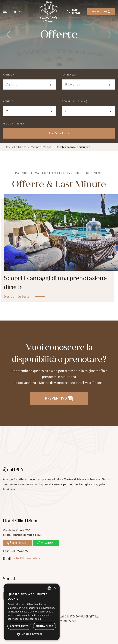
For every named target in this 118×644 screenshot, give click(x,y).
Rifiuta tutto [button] (45, 626)
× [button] (54, 588)
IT (15, 12)
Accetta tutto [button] (19, 626)
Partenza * (69, 75)
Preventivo (101, 12)
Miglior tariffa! (14, 124)
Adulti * (8, 101)
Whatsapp (46, 543)
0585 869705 (17, 543)
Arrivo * (9, 75)
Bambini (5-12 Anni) (75, 101)
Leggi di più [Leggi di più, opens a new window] (35, 619)
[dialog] (32, 612)
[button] (32, 634)
